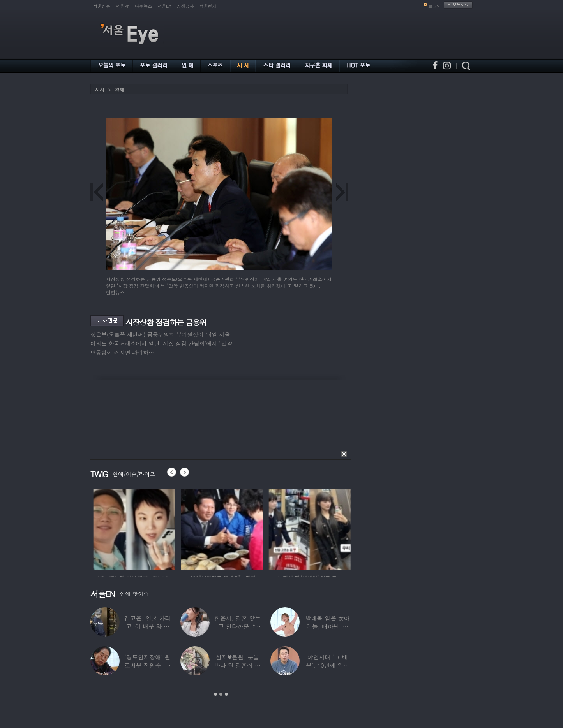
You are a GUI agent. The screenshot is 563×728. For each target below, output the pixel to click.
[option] (155, 528)
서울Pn (123, 6)
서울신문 (102, 6)
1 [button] (215, 694)
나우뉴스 (143, 6)
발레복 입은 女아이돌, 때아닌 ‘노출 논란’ (327, 626)
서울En (164, 6)
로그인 (435, 6)
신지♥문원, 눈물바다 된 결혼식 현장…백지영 (237, 665)
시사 (99, 90)
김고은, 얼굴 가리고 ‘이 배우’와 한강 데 (147, 626)
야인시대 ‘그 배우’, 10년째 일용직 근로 (327, 665)
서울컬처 (208, 6)
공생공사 (185, 6)
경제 (119, 90)
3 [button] (226, 694)
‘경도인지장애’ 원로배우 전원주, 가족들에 (147, 665)
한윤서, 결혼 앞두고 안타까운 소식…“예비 (237, 626)
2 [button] (221, 694)
